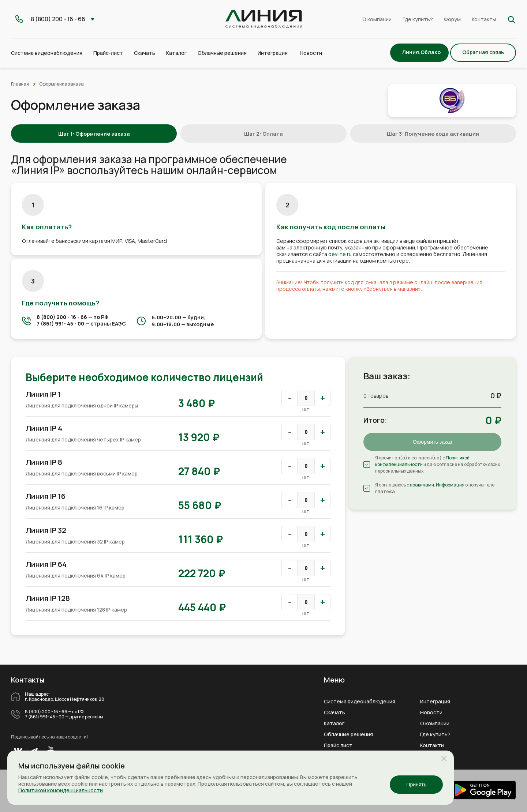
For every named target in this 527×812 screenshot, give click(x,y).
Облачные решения (348, 734)
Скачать (145, 53)
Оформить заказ (433, 442)
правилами (422, 485)
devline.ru (340, 254)
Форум (452, 19)
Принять (416, 785)
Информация (450, 485)
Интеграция (435, 702)
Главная (20, 84)
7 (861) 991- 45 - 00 (60, 324)
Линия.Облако (421, 52)
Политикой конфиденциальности (422, 461)
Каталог (334, 723)
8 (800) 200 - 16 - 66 (62, 317)
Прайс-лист (108, 53)
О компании (377, 19)
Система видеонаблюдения (360, 702)
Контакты (484, 19)
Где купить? (418, 19)
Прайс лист (338, 745)
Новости (311, 53)
